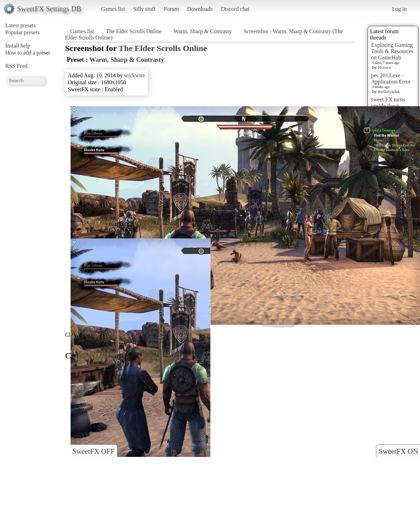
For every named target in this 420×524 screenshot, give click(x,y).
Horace (384, 67)
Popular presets (22, 32)
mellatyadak (389, 91)
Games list (113, 9)
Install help (18, 46)
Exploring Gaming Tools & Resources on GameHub (392, 51)
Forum (171, 9)
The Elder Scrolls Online (134, 31)
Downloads (200, 9)
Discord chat (235, 9)
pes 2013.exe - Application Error (391, 78)
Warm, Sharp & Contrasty (203, 31)
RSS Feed (16, 66)
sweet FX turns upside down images (388, 106)
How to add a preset (28, 53)
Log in (399, 9)
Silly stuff (144, 9)
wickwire (135, 75)
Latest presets (21, 25)
